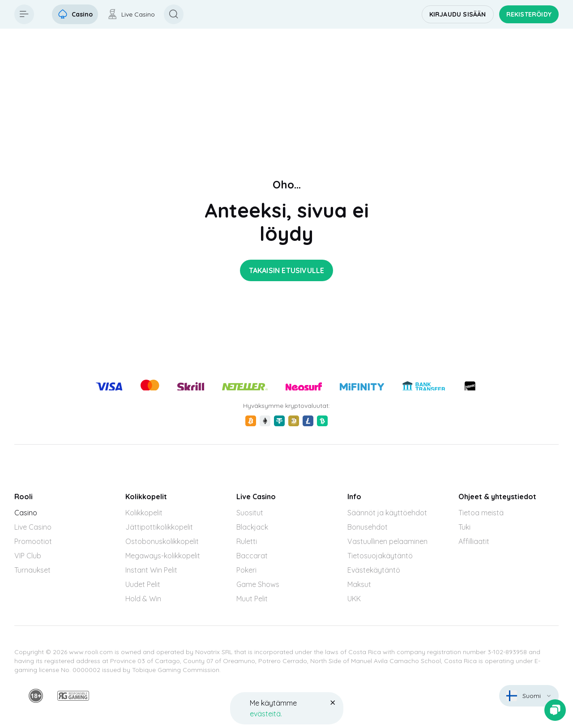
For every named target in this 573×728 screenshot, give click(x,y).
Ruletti (247, 541)
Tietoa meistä (481, 513)
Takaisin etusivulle (287, 270)
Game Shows (258, 584)
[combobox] (529, 696)
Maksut (359, 584)
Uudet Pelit (143, 584)
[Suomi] (529, 696)
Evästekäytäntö (374, 570)
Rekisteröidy (529, 14)
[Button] (24, 14)
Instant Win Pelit (151, 570)
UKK (354, 599)
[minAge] (36, 696)
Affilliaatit (474, 541)
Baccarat (252, 556)
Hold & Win (143, 599)
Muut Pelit (252, 599)
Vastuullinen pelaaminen (387, 541)
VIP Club (28, 556)
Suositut (250, 513)
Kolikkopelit (144, 513)
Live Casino (33, 527)
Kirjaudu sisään (458, 14)
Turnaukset (32, 570)
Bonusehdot (368, 527)
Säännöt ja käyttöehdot (387, 513)
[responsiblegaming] (73, 696)
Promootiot (33, 541)
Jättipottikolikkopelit (159, 527)
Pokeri (246, 570)
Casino (26, 513)
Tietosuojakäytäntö (380, 556)
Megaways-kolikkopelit (163, 556)
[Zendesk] (555, 710)
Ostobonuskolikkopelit (162, 541)
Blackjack (252, 527)
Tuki (464, 527)
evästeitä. (266, 714)
